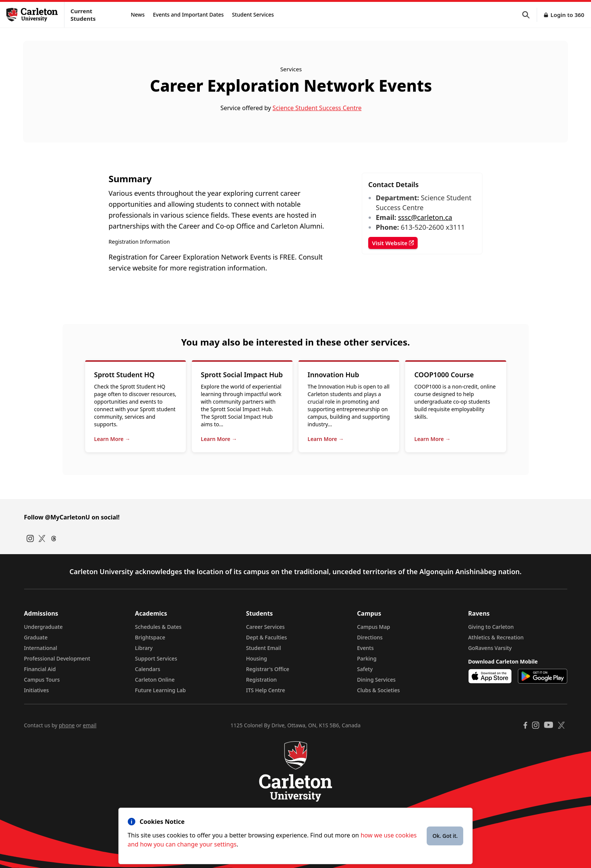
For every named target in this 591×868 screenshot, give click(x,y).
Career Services (266, 627)
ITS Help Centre (266, 690)
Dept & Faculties (267, 637)
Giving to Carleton (491, 627)
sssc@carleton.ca (425, 217)
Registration (262, 680)
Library (144, 648)
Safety (365, 669)
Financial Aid (40, 669)
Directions (370, 637)
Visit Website (393, 243)
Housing (257, 658)
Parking (367, 658)
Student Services (253, 15)
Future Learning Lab (160, 690)
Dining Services (376, 680)
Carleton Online (155, 680)
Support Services (156, 658)
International (41, 648)
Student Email (264, 648)
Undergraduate (44, 627)
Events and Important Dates (188, 15)
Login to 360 (567, 15)
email (90, 725)
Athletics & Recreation (496, 637)
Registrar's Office (268, 669)
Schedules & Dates (158, 627)
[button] (530, 15)
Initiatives (37, 690)
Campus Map (374, 627)
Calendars (148, 669)
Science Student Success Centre (317, 108)
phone (67, 725)
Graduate (36, 637)
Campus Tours (42, 680)
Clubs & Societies (378, 690)
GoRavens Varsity (490, 648)
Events (365, 648)
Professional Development (57, 658)
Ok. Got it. (445, 836)
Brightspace (150, 637)
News (138, 15)
